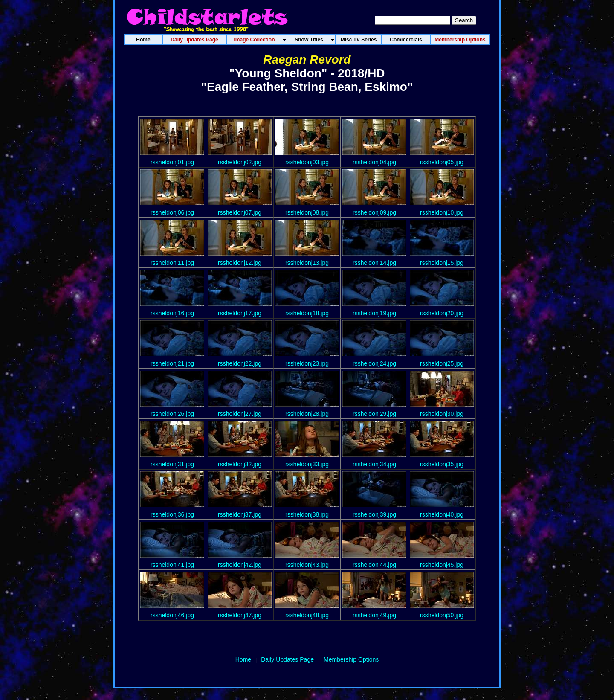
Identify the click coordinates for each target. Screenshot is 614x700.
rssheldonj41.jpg (172, 565)
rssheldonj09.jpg (374, 212)
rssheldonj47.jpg (240, 615)
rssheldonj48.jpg (307, 615)
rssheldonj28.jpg (307, 414)
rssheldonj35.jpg (442, 464)
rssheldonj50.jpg (442, 615)
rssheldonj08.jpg (307, 212)
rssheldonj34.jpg (374, 464)
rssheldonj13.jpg (307, 263)
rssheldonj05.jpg (442, 162)
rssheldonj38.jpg (307, 514)
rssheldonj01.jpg (172, 162)
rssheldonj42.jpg (240, 565)
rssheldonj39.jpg (374, 514)
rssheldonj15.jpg (442, 263)
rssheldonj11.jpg (172, 263)
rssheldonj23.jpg (307, 363)
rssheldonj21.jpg (172, 363)
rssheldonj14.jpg (374, 263)
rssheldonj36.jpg (172, 514)
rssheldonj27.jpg (240, 414)
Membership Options (351, 659)
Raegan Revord (307, 60)
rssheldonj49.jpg (374, 615)
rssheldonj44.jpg (374, 565)
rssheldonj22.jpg (240, 363)
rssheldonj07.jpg (240, 212)
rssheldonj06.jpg (172, 212)
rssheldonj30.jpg (442, 414)
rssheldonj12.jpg (240, 263)
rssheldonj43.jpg (307, 565)
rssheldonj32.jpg (240, 464)
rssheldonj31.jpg (172, 464)
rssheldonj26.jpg (172, 414)
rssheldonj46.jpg (172, 615)
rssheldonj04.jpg (374, 162)
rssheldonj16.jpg (172, 313)
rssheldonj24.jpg (374, 363)
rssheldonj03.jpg (307, 162)
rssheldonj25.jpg (442, 363)
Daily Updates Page (287, 659)
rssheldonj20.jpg (442, 313)
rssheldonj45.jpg (442, 565)
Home (243, 659)
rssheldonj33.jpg (307, 464)
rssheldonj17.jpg (240, 313)
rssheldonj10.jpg (442, 212)
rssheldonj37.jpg (240, 514)
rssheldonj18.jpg (307, 313)
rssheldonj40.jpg (442, 514)
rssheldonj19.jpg (374, 313)
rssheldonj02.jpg (240, 162)
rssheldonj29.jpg (374, 414)
